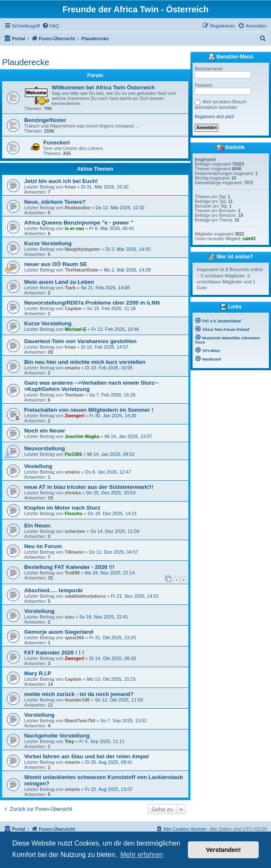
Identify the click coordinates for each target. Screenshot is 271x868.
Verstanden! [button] (224, 850)
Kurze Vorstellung (48, 243)
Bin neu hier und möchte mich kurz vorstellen (85, 362)
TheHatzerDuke (81, 270)
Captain (73, 308)
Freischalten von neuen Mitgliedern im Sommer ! (89, 410)
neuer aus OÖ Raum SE (56, 264)
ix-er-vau (74, 228)
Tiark (70, 288)
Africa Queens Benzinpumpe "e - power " (79, 223)
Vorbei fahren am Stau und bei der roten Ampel (87, 756)
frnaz (70, 187)
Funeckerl (56, 143)
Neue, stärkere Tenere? (55, 202)
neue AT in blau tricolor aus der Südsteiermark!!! (89, 487)
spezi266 (74, 638)
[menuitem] (50, 26)
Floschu (73, 513)
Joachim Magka (82, 436)
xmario (72, 368)
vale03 (249, 239)
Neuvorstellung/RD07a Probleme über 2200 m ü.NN (92, 303)
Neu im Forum (43, 546)
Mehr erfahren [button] (142, 855)
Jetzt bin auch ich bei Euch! (61, 181)
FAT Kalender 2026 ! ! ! (54, 653)
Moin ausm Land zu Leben (59, 282)
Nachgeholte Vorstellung (57, 736)
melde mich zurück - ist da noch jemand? (79, 694)
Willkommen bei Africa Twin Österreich (103, 87)
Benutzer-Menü (231, 57)
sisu (69, 617)
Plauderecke (26, 62)
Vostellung (38, 466)
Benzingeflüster (45, 120)
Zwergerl (74, 416)
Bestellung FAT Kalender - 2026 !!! (69, 567)
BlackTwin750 (80, 721)
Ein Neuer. (38, 526)
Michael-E (75, 329)
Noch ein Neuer (45, 431)
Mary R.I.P (38, 673)
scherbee (75, 531)
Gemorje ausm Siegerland (59, 632)
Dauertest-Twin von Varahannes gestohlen (80, 341)
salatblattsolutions (85, 596)
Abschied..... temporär (54, 590)
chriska (73, 493)
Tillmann (74, 552)
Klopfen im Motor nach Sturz (62, 508)
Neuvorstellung (45, 448)
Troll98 (72, 573)
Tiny (69, 741)
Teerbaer (74, 395)
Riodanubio (77, 208)
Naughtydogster (82, 249)
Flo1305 (73, 454)
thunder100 (77, 700)
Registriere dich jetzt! (214, 117)
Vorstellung (39, 611)
